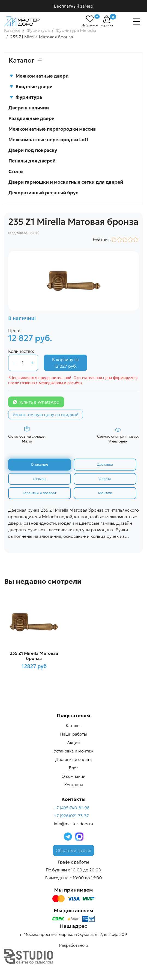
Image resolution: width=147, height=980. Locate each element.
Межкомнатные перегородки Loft (49, 140)
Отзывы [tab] (39, 479)
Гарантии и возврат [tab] (39, 493)
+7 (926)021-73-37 (71, 816)
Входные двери (31, 87)
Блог (73, 768)
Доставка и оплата (73, 759)
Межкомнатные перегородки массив (52, 129)
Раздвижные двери (31, 118)
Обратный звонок (74, 850)
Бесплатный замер (74, 6)
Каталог (73, 726)
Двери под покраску (33, 150)
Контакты (73, 785)
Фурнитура (26, 97)
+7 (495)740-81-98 (72, 808)
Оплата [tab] (105, 479)
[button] (107, 19)
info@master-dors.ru (73, 824)
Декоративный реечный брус (43, 193)
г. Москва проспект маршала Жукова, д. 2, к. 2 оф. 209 (73, 934)
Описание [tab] (40, 464)
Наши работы (74, 734)
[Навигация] (137, 21)
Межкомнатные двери (39, 76)
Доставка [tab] (105, 464)
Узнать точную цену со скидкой (46, 414)
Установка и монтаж (73, 751)
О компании (74, 776)
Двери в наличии (29, 108)
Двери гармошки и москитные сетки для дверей (66, 182)
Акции (74, 743)
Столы (16, 171)
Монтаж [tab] (105, 493)
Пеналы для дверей (32, 161)
